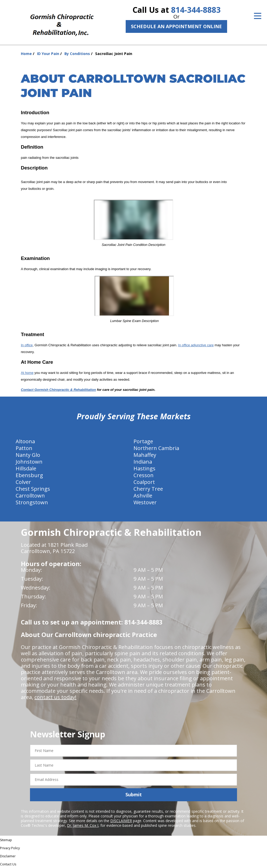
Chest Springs (33, 489)
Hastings (144, 468)
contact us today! (55, 697)
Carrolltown (30, 496)
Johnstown (29, 462)
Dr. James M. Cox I (83, 825)
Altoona (25, 441)
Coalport (144, 482)
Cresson (144, 475)
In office (27, 345)
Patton (24, 448)
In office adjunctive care (196, 345)
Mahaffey (145, 455)
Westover (145, 502)
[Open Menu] (258, 16)
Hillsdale (26, 468)
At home (27, 373)
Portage (143, 441)
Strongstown (32, 502)
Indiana (143, 462)
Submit (134, 794)
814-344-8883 (196, 10)
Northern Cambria (156, 448)
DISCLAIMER (121, 821)
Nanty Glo (28, 455)
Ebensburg (29, 475)
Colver (23, 482)
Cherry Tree (148, 489)
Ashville (143, 496)
